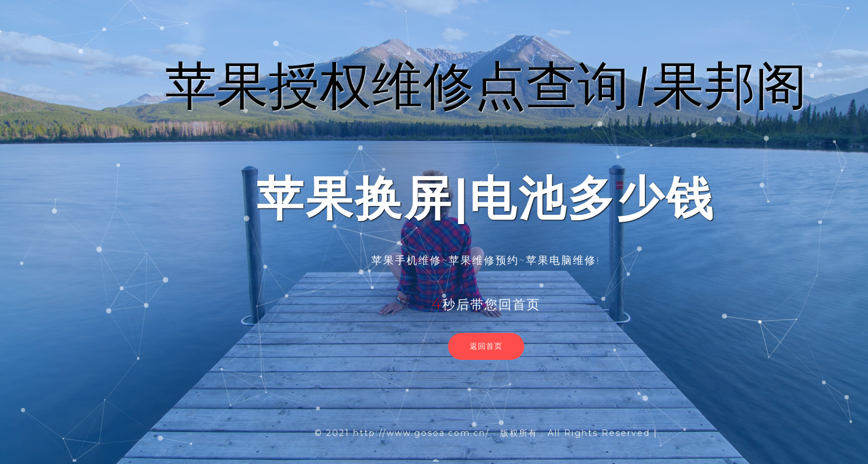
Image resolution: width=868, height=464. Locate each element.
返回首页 (486, 346)
